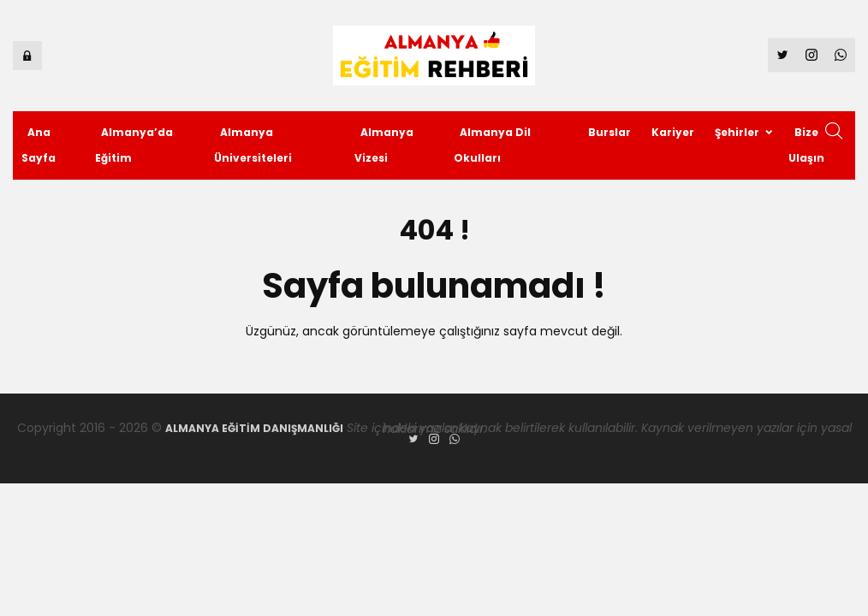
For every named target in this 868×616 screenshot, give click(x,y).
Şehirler (737, 132)
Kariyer (673, 132)
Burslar (609, 132)
